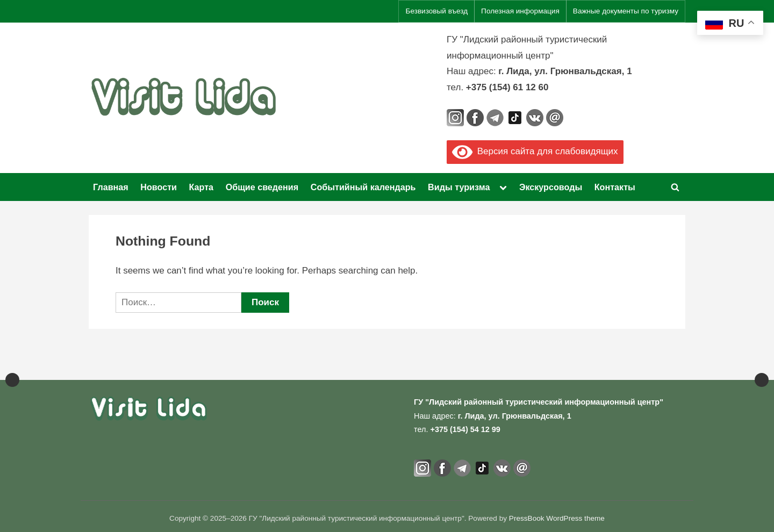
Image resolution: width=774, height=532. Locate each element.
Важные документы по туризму (626, 11)
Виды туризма (459, 187)
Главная (111, 187)
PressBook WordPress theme (557, 518)
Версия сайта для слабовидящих (535, 151)
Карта (202, 187)
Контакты (615, 187)
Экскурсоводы (551, 187)
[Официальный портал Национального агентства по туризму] (285, 362)
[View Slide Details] (54, 362)
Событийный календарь (363, 187)
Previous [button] (12, 362)
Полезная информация (520, 11)
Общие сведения (262, 187)
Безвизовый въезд (436, 11)
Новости (159, 187)
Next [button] (762, 362)
